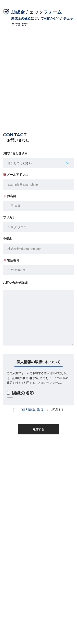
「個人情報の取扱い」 (34, 412)
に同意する (38, 412)
